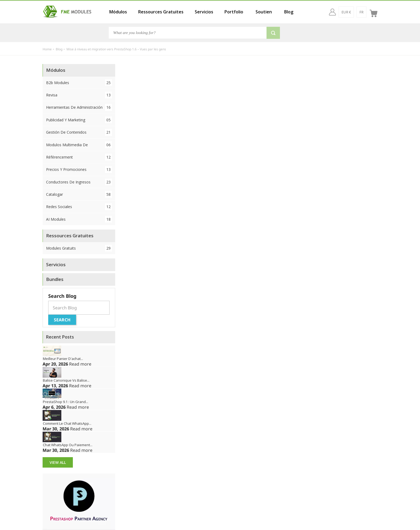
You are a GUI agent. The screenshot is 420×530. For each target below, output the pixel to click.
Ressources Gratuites (161, 12)
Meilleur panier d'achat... (63, 359)
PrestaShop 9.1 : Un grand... (65, 402)
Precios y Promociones (79, 169)
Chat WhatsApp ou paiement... (68, 445)
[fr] (361, 12)
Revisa (79, 95)
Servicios (204, 12)
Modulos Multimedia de (79, 145)
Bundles (55, 279)
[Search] (188, 33)
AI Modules (79, 219)
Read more (80, 364)
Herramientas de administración (79, 107)
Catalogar (79, 194)
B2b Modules (79, 83)
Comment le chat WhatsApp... (67, 423)
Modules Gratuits (79, 248)
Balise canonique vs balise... (66, 380)
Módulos (118, 12)
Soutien (264, 12)
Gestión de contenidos (79, 132)
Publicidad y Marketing (79, 120)
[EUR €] (346, 12)
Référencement (79, 157)
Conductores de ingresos (79, 182)
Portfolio (234, 12)
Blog (289, 12)
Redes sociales (79, 207)
